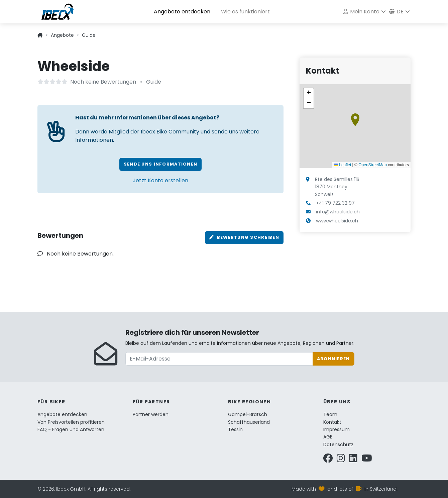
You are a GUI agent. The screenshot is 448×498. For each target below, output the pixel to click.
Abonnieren (333, 359)
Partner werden (151, 414)
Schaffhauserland (249, 422)
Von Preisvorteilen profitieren (71, 422)
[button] (355, 120)
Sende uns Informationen (160, 164)
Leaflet (343, 165)
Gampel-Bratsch (248, 414)
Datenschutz (338, 444)
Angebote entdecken (182, 12)
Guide (89, 35)
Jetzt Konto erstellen (160, 180)
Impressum (337, 429)
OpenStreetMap (373, 165)
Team (330, 414)
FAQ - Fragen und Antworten (71, 429)
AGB (328, 437)
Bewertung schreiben (244, 237)
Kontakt (332, 422)
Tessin (235, 429)
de (396, 12)
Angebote (62, 35)
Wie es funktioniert (245, 12)
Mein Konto (361, 12)
